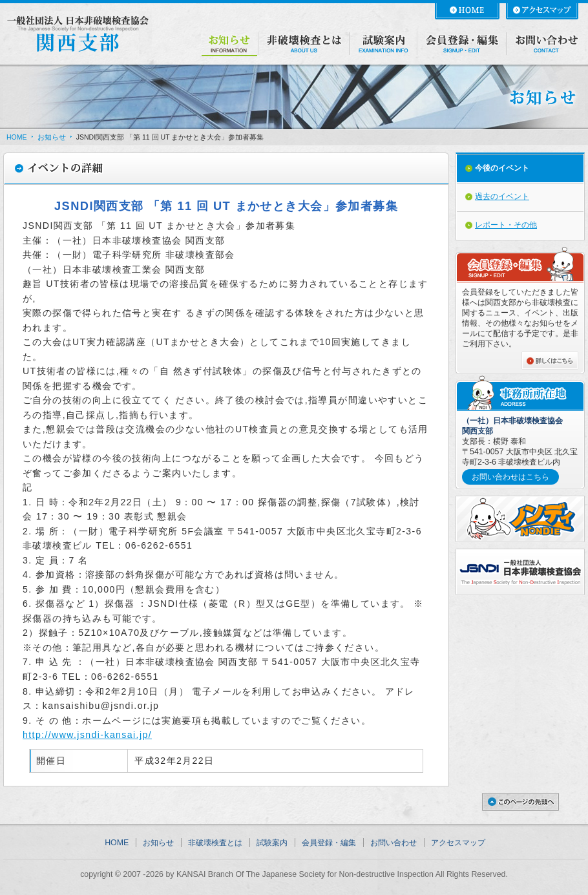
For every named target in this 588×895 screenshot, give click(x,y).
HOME (17, 137)
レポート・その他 (506, 225)
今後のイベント (502, 168)
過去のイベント (502, 196)
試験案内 (272, 843)
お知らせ (52, 137)
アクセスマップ (458, 843)
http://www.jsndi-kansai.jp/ (87, 735)
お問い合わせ (394, 843)
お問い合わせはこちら (510, 477)
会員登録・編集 (329, 843)
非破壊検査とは (215, 843)
